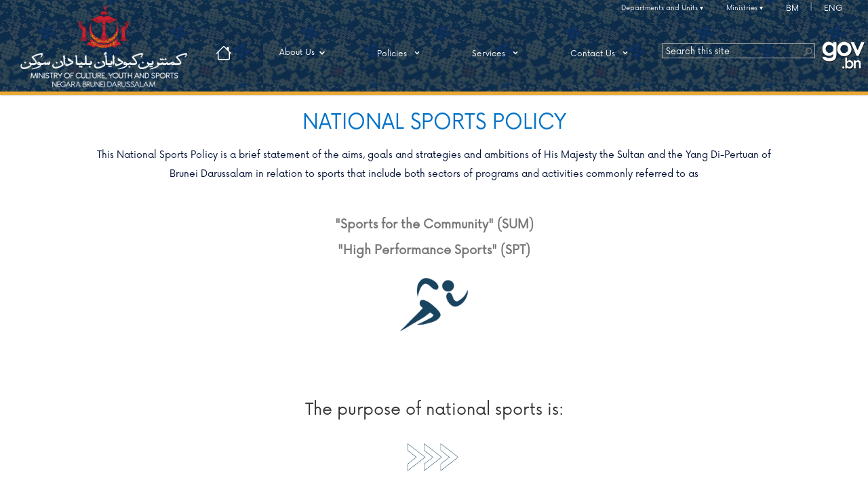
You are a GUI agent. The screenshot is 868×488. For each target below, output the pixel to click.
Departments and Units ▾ (662, 8)
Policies (401, 53)
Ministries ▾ (745, 8)
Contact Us (601, 53)
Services (497, 53)
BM (792, 8)
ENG (833, 8)
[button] (808, 51)
